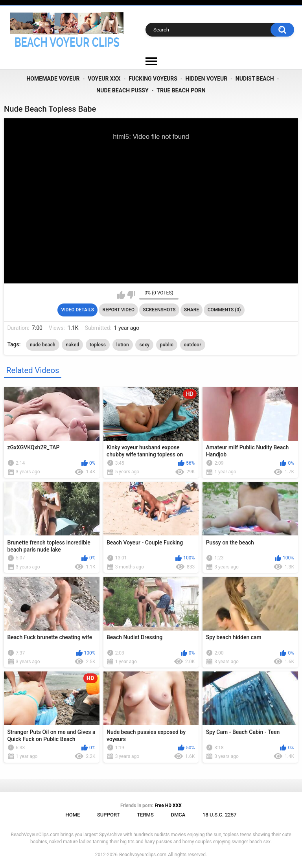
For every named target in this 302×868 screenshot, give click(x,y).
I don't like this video (131, 295)
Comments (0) (224, 310)
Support (109, 815)
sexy (144, 345)
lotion (123, 345)
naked (72, 345)
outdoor (193, 345)
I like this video (121, 295)
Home (73, 815)
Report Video (119, 310)
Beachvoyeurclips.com (143, 855)
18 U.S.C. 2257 (220, 815)
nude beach (43, 345)
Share (192, 310)
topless (98, 345)
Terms (145, 815)
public (167, 345)
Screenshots (159, 310)
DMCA (178, 815)
